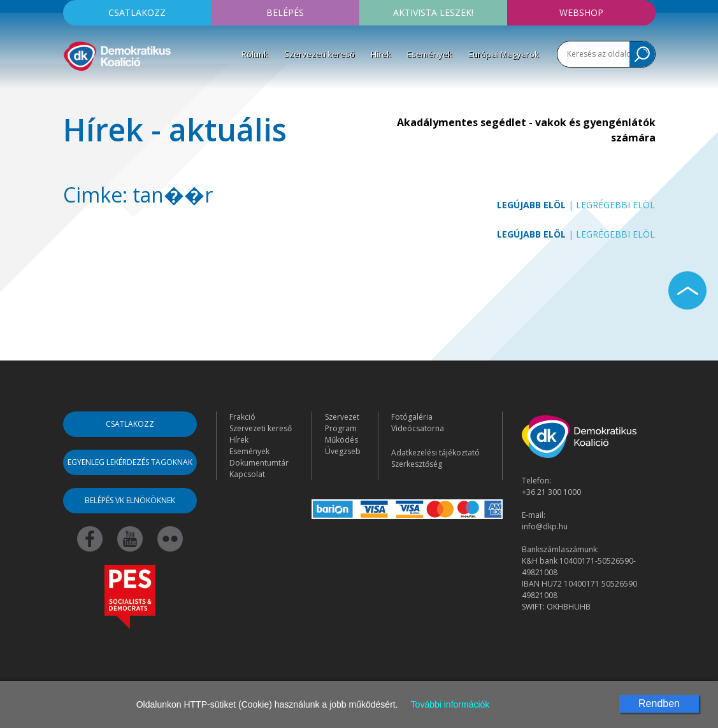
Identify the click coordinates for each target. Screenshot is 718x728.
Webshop (581, 12)
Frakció (242, 417)
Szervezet (342, 417)
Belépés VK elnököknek (130, 500)
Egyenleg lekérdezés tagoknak (130, 462)
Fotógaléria (412, 417)
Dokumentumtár (259, 463)
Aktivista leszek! (433, 12)
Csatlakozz (137, 12)
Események (430, 54)
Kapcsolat (247, 474)
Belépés (285, 12)
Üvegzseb (343, 451)
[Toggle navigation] (71, 92)
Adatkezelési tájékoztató (435, 453)
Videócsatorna (418, 428)
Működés (341, 440)
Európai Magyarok (504, 54)
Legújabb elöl (531, 205)
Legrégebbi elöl (615, 205)
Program (341, 428)
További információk (450, 704)
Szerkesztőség (417, 464)
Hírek (381, 54)
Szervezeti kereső (320, 54)
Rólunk (255, 54)
